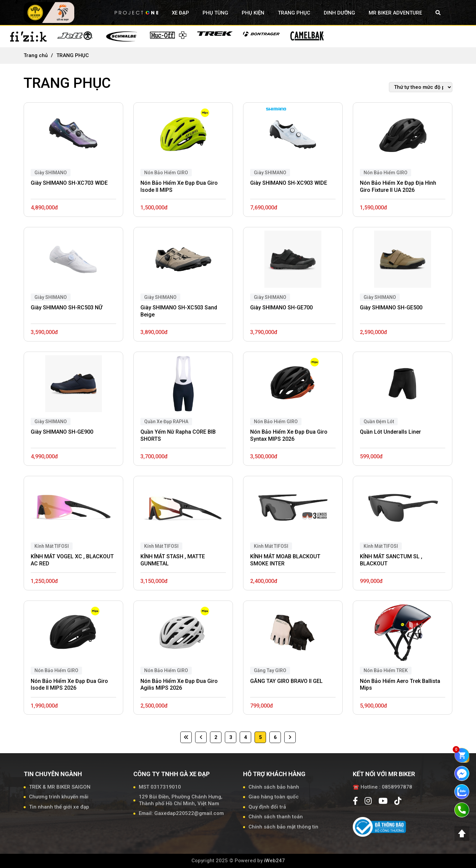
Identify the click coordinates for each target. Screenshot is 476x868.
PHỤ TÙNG (215, 13)
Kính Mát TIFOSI (52, 546)
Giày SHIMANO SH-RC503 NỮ (67, 308)
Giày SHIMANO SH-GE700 (281, 308)
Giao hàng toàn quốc (274, 797)
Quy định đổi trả (267, 807)
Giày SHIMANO (51, 173)
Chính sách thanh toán (276, 817)
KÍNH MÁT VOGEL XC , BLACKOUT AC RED (72, 560)
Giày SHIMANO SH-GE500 (391, 308)
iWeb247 (274, 861)
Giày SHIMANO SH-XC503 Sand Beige (179, 311)
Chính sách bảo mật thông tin (283, 827)
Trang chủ (36, 55)
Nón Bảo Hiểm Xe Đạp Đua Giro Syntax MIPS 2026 (289, 435)
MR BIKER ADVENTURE (395, 13)
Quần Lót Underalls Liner (390, 432)
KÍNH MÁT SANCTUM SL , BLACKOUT (391, 560)
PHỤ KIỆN (253, 13)
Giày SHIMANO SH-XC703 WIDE (69, 183)
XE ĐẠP (180, 13)
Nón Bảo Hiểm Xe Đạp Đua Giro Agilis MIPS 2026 (179, 685)
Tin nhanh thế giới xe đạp (59, 807)
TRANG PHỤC (294, 13)
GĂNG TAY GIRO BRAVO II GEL (286, 681)
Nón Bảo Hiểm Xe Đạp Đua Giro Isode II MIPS (179, 186)
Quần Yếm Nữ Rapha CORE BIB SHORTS (178, 435)
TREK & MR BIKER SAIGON (60, 787)
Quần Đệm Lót (379, 422)
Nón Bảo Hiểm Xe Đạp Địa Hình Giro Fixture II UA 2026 (398, 186)
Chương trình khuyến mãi (59, 797)
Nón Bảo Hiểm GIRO (166, 173)
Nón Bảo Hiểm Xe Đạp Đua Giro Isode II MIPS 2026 (69, 685)
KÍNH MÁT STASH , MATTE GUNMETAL (173, 560)
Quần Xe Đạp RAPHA (166, 422)
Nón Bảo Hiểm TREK (386, 670)
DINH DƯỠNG (339, 13)
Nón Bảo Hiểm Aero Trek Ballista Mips (400, 685)
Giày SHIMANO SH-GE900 (62, 432)
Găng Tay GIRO (270, 670)
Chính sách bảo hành (274, 787)
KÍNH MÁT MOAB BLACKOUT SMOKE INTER (285, 560)
